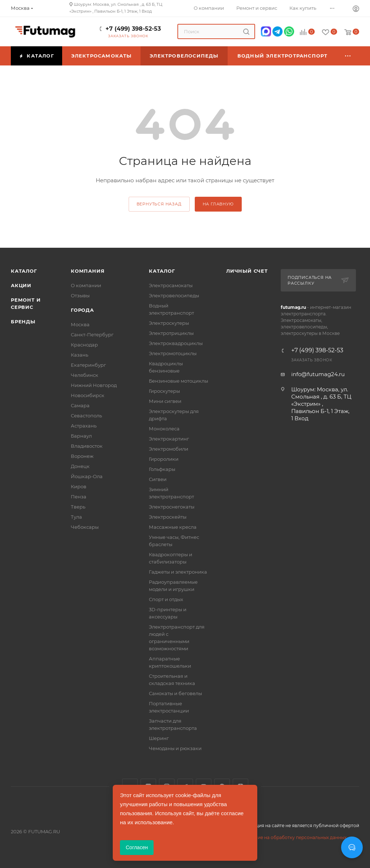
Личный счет (247, 271)
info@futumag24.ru (318, 374)
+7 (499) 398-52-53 (133, 29)
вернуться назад (159, 204)
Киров (79, 486)
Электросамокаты (171, 285)
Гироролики (164, 459)
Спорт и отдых (166, 599)
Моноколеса (164, 429)
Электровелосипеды (174, 295)
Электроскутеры (169, 323)
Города (82, 310)
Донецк (80, 466)
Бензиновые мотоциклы (178, 381)
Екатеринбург (88, 365)
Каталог (24, 271)
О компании (86, 285)
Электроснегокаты (172, 507)
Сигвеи (158, 479)
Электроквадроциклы (176, 343)
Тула (76, 517)
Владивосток (87, 446)
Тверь (78, 507)
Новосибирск (88, 395)
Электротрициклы (171, 333)
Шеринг (159, 738)
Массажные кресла (173, 527)
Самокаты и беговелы (175, 693)
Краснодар (84, 345)
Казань (79, 355)
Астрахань (84, 426)
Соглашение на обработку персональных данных (291, 837)
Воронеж (82, 456)
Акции (21, 285)
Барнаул (81, 436)
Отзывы (80, 295)
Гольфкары (162, 469)
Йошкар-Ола (87, 476)
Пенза (79, 497)
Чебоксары (85, 527)
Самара (80, 405)
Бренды (23, 322)
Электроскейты (168, 517)
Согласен (137, 847)
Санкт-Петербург (92, 335)
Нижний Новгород (94, 385)
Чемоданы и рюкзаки (175, 748)
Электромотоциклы (173, 353)
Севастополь (86, 416)
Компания (88, 271)
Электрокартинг (169, 439)
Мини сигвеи (165, 401)
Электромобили (169, 449)
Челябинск (85, 375)
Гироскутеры (164, 391)
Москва (80, 324)
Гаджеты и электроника (178, 572)
